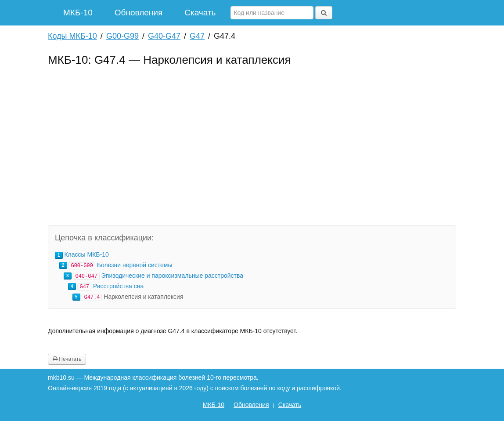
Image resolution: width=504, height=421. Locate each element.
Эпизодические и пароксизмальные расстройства (172, 276)
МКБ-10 (78, 13)
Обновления (139, 13)
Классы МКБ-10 (86, 254)
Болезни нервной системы (135, 265)
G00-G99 (122, 36)
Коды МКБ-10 (72, 36)
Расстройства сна (118, 286)
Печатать (67, 359)
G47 (197, 36)
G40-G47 (164, 36)
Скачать (200, 13)
